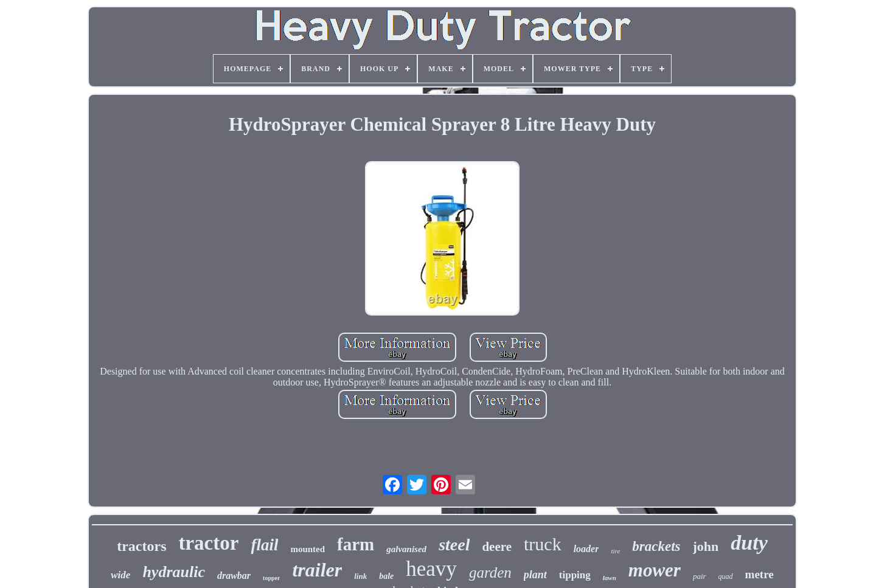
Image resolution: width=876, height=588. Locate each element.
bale (386, 576)
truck (543, 544)
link (360, 576)
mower (655, 570)
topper (271, 578)
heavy (431, 569)
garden (490, 572)
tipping (575, 575)
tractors (141, 546)
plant (535, 575)
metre (760, 574)
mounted (308, 549)
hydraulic (174, 572)
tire (615, 551)
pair (700, 576)
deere (497, 547)
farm (356, 544)
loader (586, 549)
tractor (208, 543)
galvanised (406, 549)
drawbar (234, 576)
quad (726, 576)
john (706, 546)
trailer (317, 570)
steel (454, 545)
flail (264, 545)
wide (120, 575)
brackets (656, 546)
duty (749, 543)
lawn (610, 578)
